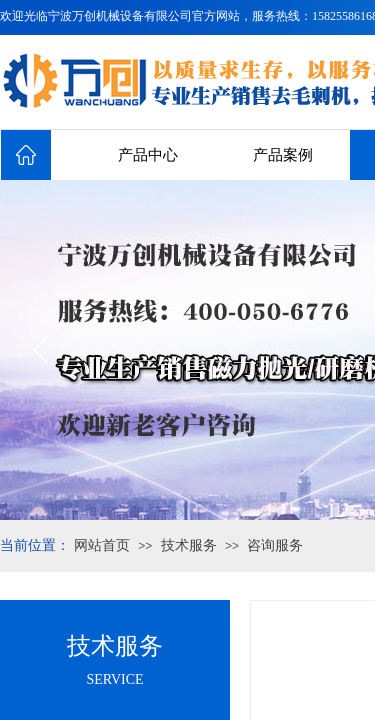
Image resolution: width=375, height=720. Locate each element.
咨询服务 (275, 545)
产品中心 (148, 155)
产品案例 (283, 155)
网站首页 (102, 545)
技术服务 (189, 545)
